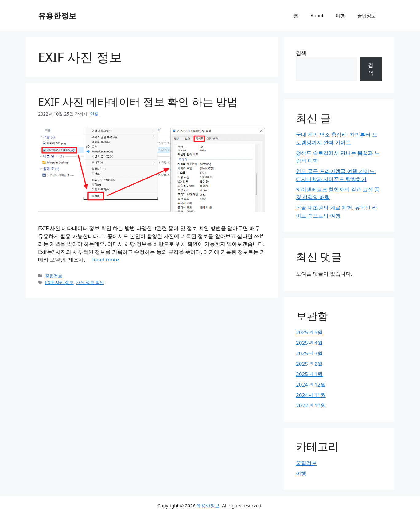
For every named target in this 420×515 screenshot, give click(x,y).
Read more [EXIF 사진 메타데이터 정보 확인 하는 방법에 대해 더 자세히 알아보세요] (105, 259)
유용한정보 (57, 15)
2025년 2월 (309, 364)
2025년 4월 (309, 343)
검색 (301, 53)
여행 (340, 15)
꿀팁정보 (367, 15)
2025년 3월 (309, 353)
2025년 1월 (309, 374)
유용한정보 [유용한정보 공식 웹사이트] (208, 505)
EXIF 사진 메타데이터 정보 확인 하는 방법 (138, 102)
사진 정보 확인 (90, 282)
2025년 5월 (309, 332)
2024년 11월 (311, 395)
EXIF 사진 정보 (59, 282)
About (317, 15)
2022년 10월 (311, 405)
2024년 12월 (311, 385)
